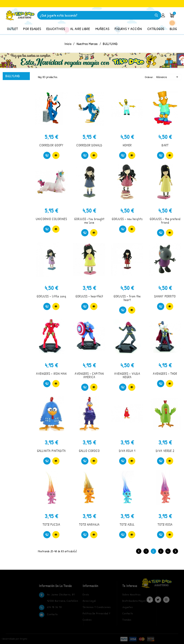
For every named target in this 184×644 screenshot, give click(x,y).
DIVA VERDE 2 (165, 451)
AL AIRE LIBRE (80, 29)
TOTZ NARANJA (89, 524)
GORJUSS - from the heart (127, 298)
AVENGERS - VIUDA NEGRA (127, 375)
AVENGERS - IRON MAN (51, 374)
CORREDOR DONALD (89, 145)
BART (165, 145)
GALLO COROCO (89, 451)
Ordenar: (149, 77)
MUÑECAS (102, 29)
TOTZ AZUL (127, 524)
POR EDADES (32, 29)
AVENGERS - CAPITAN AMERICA (89, 375)
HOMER (127, 145)
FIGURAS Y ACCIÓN (128, 29)
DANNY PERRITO (165, 296)
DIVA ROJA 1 (127, 451)
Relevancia (168, 77)
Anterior (139, 551)
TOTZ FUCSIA (51, 524)
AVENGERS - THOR (165, 374)
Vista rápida (56, 155)
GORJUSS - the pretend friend (165, 221)
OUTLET (12, 29)
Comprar (47, 155)
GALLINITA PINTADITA (51, 451)
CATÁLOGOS (156, 29)
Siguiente (175, 551)
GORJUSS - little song (51, 296)
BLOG (173, 29)
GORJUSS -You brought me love (89, 221)
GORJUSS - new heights (127, 219)
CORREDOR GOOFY (51, 145)
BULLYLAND (13, 76)
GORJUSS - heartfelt (89, 296)
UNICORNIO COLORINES (51, 219)
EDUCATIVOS (56, 29)
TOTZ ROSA (165, 524)
